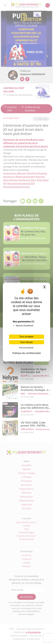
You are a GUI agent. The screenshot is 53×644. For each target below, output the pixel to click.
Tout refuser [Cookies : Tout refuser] (26, 342)
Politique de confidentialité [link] (26, 353)
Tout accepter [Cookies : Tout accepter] (27, 337)
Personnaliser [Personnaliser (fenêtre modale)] (26, 348)
